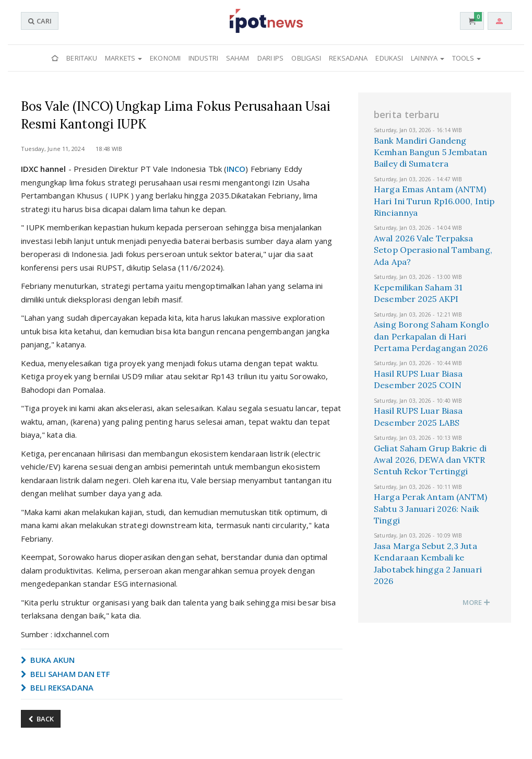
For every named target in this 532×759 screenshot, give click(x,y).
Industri (203, 58)
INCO (236, 169)
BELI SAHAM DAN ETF (66, 674)
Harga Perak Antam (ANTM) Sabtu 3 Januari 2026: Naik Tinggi (430, 509)
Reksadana (348, 58)
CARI (40, 21)
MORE (477, 602)
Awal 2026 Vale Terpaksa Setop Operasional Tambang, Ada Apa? (433, 250)
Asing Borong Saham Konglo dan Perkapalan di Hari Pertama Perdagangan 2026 (431, 336)
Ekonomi (165, 58)
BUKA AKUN (48, 660)
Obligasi (306, 58)
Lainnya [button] (428, 58)
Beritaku (82, 58)
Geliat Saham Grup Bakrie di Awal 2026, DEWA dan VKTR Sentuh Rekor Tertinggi (430, 460)
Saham (238, 58)
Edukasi (389, 58)
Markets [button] (123, 58)
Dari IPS (271, 58)
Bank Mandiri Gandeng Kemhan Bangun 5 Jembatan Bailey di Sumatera (430, 152)
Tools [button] (466, 58)
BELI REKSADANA (57, 687)
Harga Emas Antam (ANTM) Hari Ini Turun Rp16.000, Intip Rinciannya (434, 201)
